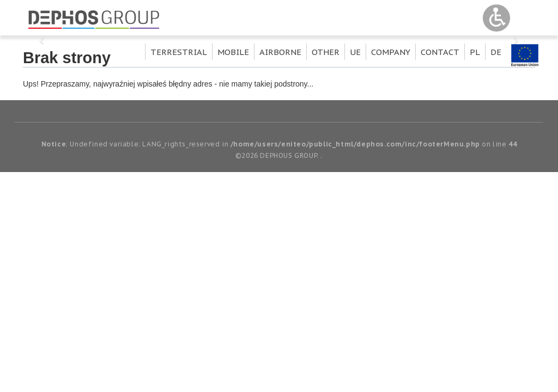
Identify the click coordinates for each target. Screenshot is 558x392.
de (496, 52)
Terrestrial (179, 52)
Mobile (233, 52)
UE (355, 52)
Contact (440, 52)
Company (391, 52)
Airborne (280, 52)
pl (475, 52)
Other (326, 52)
